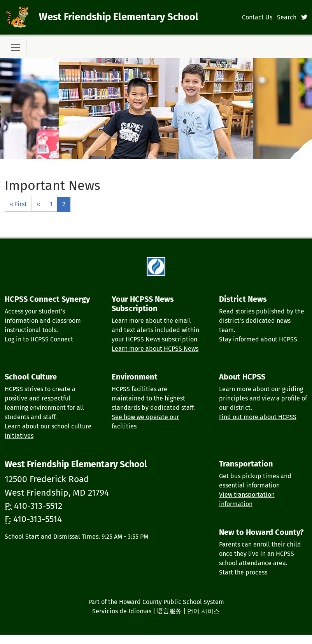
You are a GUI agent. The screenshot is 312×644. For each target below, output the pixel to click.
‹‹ (38, 204)
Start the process (243, 572)
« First (18, 204)
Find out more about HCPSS (258, 417)
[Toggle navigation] (16, 47)
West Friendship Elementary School (119, 17)
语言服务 (169, 611)
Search (287, 17)
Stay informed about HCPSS (258, 339)
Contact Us (257, 17)
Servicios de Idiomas (122, 611)
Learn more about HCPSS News (155, 349)
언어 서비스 (203, 611)
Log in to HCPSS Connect (39, 339)
